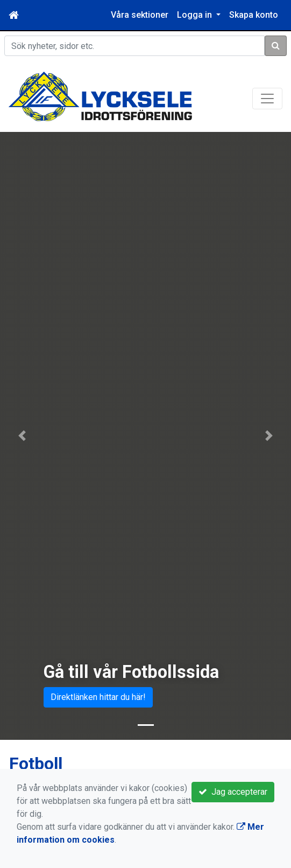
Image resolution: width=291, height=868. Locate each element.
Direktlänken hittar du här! (98, 697)
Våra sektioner (140, 15)
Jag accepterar (233, 792)
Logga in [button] (196, 15)
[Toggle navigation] (267, 99)
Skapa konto (254, 15)
